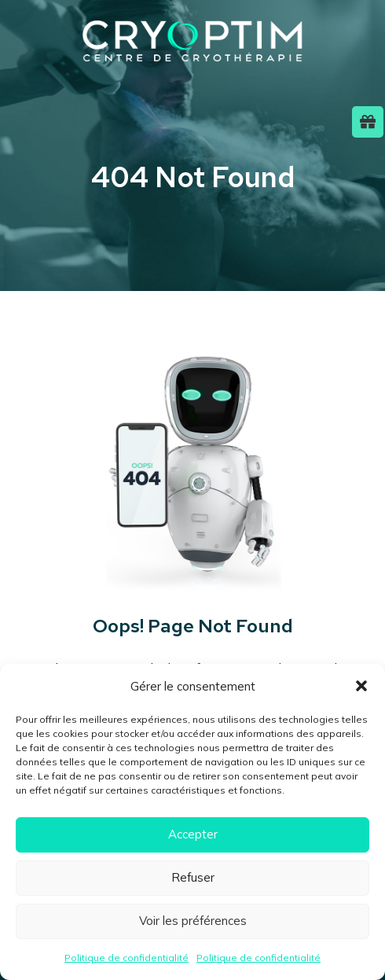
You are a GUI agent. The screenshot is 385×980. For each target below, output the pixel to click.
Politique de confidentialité (126, 958)
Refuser (193, 877)
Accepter (193, 834)
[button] (361, 686)
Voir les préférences (193, 921)
